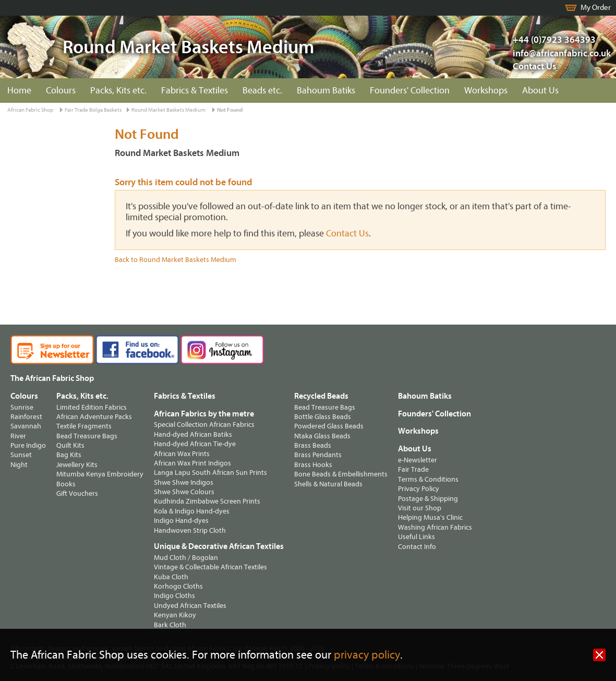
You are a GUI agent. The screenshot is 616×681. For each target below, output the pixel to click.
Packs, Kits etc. (118, 91)
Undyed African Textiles (190, 606)
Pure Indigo (28, 445)
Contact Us (535, 67)
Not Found (230, 110)
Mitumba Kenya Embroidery (100, 474)
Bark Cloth (170, 625)
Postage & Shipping (428, 499)
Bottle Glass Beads (323, 417)
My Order (596, 8)
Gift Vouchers (77, 493)
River (18, 436)
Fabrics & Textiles (195, 91)
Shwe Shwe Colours (184, 492)
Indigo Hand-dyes (181, 521)
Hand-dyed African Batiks (193, 434)
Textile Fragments (84, 426)
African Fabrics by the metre (204, 414)
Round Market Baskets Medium (168, 110)
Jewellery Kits (77, 465)
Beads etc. (262, 91)
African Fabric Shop (30, 110)
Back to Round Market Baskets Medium (176, 260)
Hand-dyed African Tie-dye (195, 444)
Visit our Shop (420, 508)
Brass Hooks (313, 465)
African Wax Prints (182, 454)
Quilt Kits (70, 445)
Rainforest (26, 417)
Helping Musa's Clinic (430, 517)
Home (19, 91)
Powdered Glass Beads (329, 426)
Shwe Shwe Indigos (184, 482)
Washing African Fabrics (435, 527)
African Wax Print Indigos (192, 463)
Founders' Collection (410, 91)
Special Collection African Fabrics (204, 425)
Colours (61, 91)
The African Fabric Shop (52, 378)
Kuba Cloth (171, 577)
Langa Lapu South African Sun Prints (210, 473)
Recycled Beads (321, 396)
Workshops (486, 91)
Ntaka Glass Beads (322, 436)
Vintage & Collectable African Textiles (210, 567)
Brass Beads (313, 445)
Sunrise (22, 407)
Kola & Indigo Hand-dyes (192, 511)
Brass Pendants (318, 455)
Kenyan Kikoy (175, 615)
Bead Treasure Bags (87, 436)
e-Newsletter (418, 460)
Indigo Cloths (174, 596)
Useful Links (416, 537)
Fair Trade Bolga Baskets (93, 110)
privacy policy (367, 655)
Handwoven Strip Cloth (190, 530)
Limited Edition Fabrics (92, 407)
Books (66, 484)
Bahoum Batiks (326, 91)
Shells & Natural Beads (328, 484)
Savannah (26, 426)
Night (19, 465)
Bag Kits (69, 455)
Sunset (21, 455)
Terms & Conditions (428, 479)
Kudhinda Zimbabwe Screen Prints (207, 501)
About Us (540, 91)
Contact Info (417, 547)
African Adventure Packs (94, 417)
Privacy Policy (419, 489)
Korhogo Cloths (178, 586)
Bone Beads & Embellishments (341, 474)
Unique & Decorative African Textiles (219, 546)
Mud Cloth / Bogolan (186, 558)
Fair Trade (413, 469)
